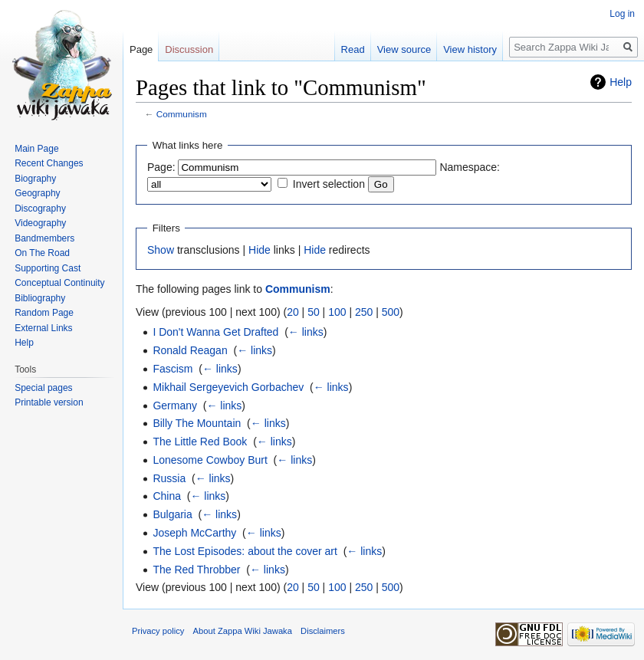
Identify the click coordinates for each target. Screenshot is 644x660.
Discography (40, 209)
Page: (161, 167)
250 (364, 312)
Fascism (172, 369)
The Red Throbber (196, 570)
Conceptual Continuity (59, 283)
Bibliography (40, 298)
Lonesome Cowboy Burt (210, 460)
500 (391, 312)
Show (161, 250)
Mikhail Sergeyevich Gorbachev (228, 387)
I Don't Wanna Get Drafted (215, 332)
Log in (622, 14)
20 (293, 312)
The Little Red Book (200, 442)
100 (337, 312)
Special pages (43, 388)
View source (404, 49)
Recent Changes (49, 163)
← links (306, 332)
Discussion (189, 49)
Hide (260, 250)
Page (141, 49)
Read (353, 49)
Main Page (36, 149)
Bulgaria (172, 514)
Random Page (44, 313)
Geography (37, 193)
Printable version (49, 402)
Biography (35, 179)
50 (314, 312)
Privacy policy (158, 631)
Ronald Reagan (190, 350)
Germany (175, 406)
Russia (169, 478)
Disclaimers (323, 631)
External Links (43, 328)
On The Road (42, 253)
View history (470, 49)
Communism (182, 114)
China (167, 496)
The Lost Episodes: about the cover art (245, 551)
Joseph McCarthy (194, 533)
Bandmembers (44, 238)
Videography (40, 223)
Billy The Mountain (197, 423)
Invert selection (329, 184)
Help (621, 82)
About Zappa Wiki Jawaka (243, 631)
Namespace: (470, 167)
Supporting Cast (48, 268)
